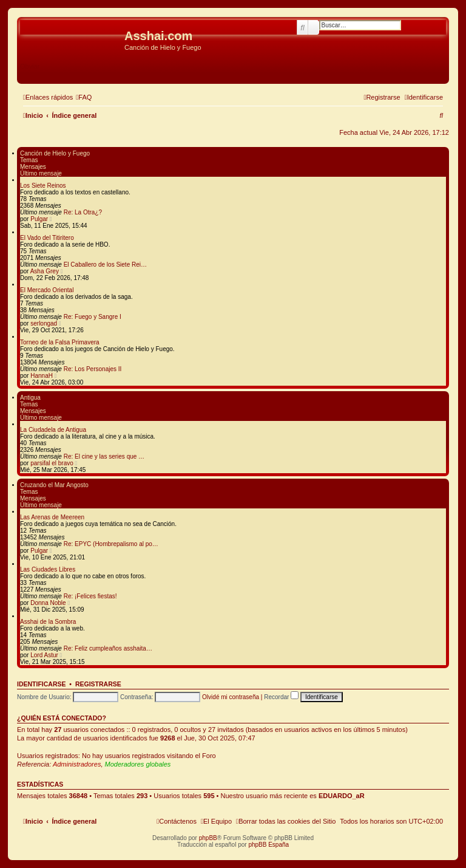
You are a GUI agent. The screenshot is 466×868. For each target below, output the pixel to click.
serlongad (44, 323)
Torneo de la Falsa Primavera (60, 342)
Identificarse (42, 684)
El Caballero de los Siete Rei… (105, 265)
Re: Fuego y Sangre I (93, 317)
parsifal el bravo (52, 463)
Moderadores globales (138, 764)
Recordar (281, 697)
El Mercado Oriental (47, 290)
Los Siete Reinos (43, 186)
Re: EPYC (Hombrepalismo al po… (111, 544)
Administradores (77, 764)
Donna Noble (48, 603)
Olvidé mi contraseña (231, 697)
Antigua (30, 398)
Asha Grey (45, 271)
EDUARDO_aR (342, 796)
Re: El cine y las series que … (104, 456)
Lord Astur (44, 655)
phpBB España (268, 845)
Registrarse (98, 684)
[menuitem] (84, 97)
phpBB (208, 838)
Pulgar (39, 219)
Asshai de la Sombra (48, 622)
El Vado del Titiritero (47, 238)
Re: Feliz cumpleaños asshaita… (108, 648)
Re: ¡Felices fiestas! (90, 596)
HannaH (42, 376)
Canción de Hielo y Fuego (55, 153)
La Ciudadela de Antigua (53, 430)
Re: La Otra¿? (83, 212)
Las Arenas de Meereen (52, 517)
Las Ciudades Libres (48, 569)
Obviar (30, 66)
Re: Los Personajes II (93, 369)
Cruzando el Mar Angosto (54, 485)
